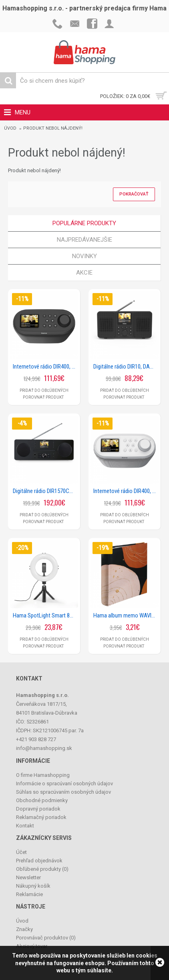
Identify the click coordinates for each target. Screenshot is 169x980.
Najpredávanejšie (84, 240)
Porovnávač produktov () (46, 938)
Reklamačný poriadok (41, 817)
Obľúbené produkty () (42, 869)
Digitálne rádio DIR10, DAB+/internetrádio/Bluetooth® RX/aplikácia (126, 367)
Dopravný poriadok (38, 809)
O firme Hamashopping (43, 775)
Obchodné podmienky (42, 800)
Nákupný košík (33, 886)
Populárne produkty (84, 223)
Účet (21, 852)
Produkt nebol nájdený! (53, 128)
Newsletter (28, 877)
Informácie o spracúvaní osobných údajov (64, 783)
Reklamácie (29, 894)
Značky (24, 929)
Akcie (84, 273)
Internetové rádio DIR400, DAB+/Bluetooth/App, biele (126, 491)
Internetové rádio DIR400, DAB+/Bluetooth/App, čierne (45, 367)
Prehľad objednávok (39, 861)
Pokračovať (134, 194)
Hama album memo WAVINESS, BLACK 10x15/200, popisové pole (126, 615)
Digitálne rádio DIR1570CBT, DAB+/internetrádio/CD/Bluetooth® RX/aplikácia (45, 491)
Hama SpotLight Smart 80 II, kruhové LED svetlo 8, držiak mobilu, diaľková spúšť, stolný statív (45, 615)
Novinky (84, 256)
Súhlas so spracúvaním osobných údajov (63, 792)
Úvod (10, 128)
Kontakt (25, 826)
